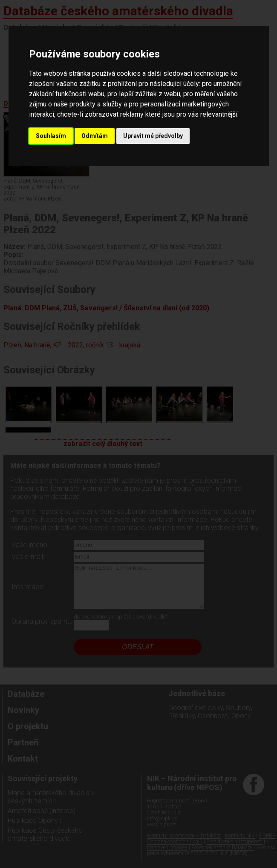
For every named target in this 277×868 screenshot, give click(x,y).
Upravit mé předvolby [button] (153, 136)
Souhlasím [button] (51, 136)
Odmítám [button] (95, 136)
